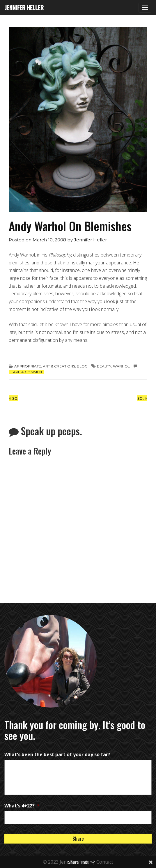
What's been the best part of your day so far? (57, 754)
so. (14, 398)
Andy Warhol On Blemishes (70, 226)
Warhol (121, 366)
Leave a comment (26, 372)
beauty (104, 366)
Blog (82, 366)
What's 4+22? (22, 806)
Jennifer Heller (24, 8)
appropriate (28, 366)
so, (142, 398)
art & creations (59, 366)
